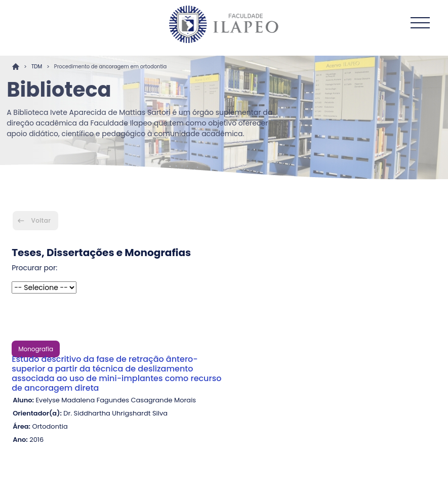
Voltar (41, 220)
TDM (37, 67)
